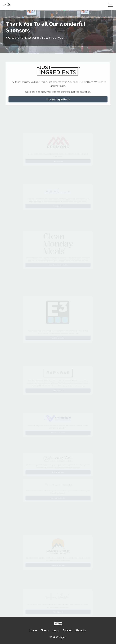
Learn (56, 630)
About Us (81, 630)
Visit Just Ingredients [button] (58, 99)
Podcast (67, 630)
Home (33, 630)
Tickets (45, 630)
